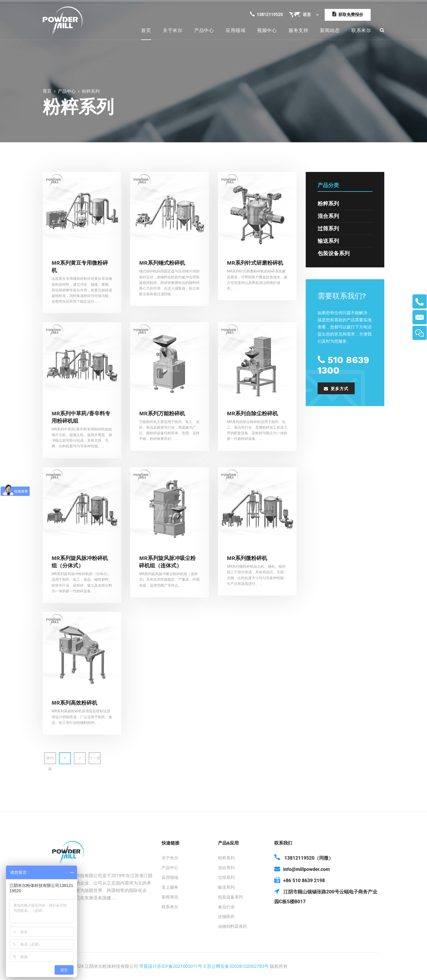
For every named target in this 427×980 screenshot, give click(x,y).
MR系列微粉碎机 (247, 558)
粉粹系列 (328, 203)
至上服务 (170, 887)
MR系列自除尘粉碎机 (252, 413)
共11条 (50, 760)
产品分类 (328, 185)
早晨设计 (148, 966)
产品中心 (204, 30)
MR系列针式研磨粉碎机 (255, 263)
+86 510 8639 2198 (300, 880)
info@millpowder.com (302, 869)
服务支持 (298, 30)
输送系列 (328, 241)
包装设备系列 (334, 253)
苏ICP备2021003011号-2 (181, 966)
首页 (146, 30)
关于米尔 (173, 30)
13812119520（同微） (304, 857)
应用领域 (235, 30)
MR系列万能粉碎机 (162, 413)
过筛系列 (328, 228)
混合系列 (328, 216)
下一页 (95, 758)
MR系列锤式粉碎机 (162, 263)
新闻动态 (330, 30)
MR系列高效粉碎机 (74, 703)
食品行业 (226, 907)
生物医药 (226, 917)
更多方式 (336, 389)
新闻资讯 (170, 897)
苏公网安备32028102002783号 (238, 966)
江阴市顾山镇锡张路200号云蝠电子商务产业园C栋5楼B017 (326, 896)
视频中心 (267, 30)
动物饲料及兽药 (232, 926)
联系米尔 (361, 30)
